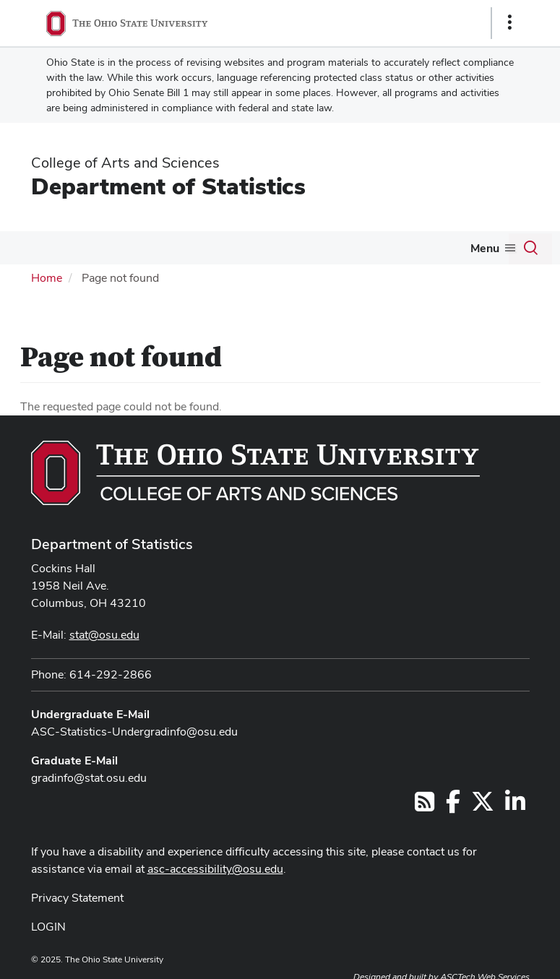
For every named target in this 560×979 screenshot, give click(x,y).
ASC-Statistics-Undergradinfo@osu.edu (134, 732)
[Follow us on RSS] (425, 806)
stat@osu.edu (104, 635)
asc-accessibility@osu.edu (215, 869)
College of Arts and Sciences (125, 163)
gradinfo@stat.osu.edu (89, 778)
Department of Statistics (168, 186)
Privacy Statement (77, 898)
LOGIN (48, 927)
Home (47, 278)
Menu (485, 248)
